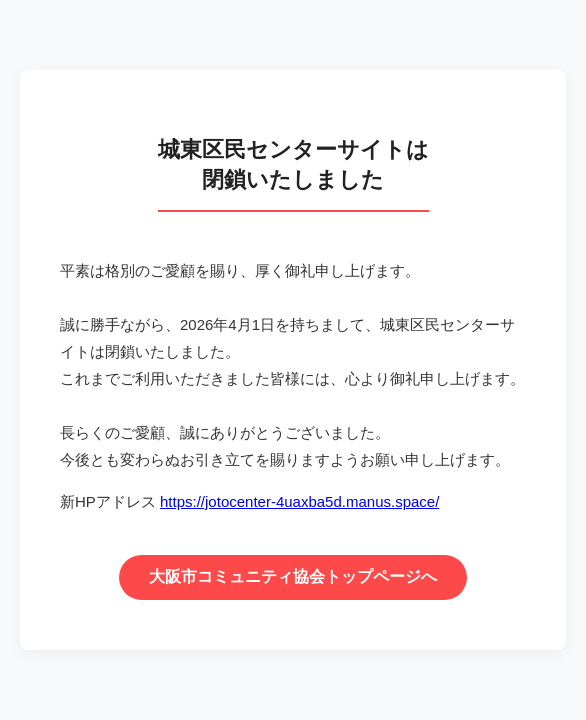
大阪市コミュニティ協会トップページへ (293, 576)
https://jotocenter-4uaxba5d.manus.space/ (299, 501)
